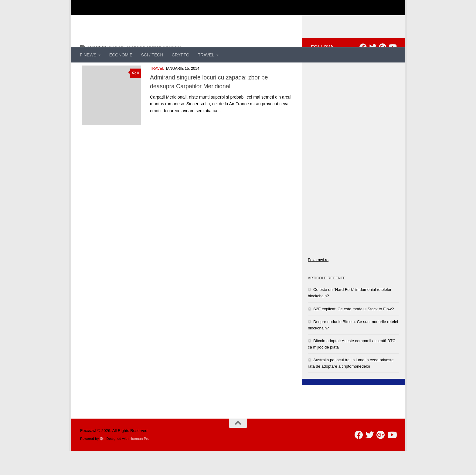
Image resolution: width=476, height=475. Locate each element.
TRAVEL (206, 55)
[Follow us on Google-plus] (382, 71)
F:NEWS (88, 55)
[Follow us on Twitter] (373, 71)
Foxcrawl (104, 20)
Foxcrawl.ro (318, 284)
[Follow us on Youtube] (392, 71)
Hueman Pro (139, 463)
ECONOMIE (121, 55)
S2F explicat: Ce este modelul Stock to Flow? (354, 333)
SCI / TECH (152, 55)
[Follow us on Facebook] (363, 71)
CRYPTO (181, 55)
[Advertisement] (285, 23)
